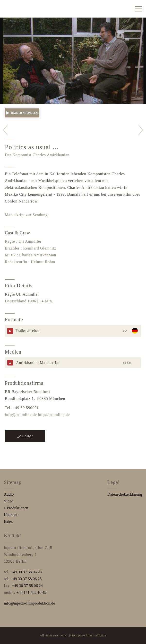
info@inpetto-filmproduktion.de (29, 603)
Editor (25, 436)
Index (8, 522)
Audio (9, 494)
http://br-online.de (54, 415)
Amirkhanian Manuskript (38, 363)
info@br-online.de (21, 415)
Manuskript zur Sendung (26, 215)
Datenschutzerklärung (125, 494)
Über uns (11, 515)
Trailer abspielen (22, 113)
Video (9, 501)
